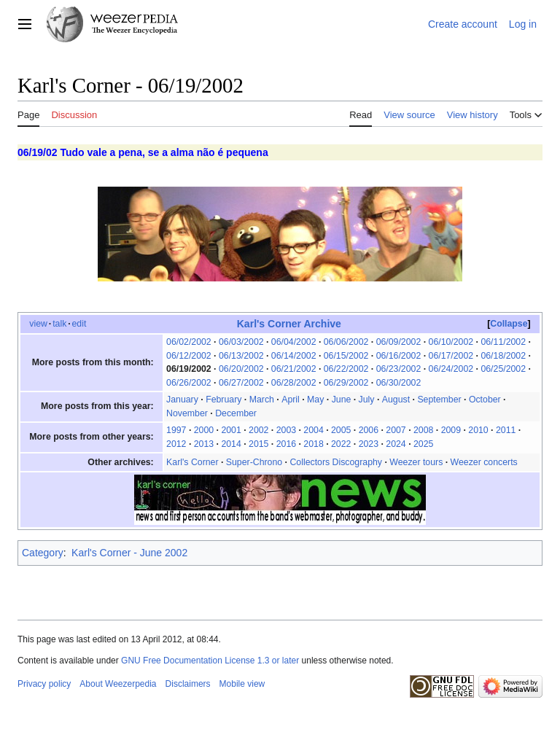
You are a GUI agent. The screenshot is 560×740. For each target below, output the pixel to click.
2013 (204, 444)
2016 (286, 444)
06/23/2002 (399, 369)
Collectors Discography (336, 462)
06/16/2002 (399, 356)
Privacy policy (44, 684)
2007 (396, 430)
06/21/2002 (294, 369)
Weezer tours (416, 462)
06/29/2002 (346, 383)
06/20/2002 (241, 369)
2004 (313, 430)
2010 (478, 430)
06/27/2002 (241, 383)
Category (43, 553)
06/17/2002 (451, 356)
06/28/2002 (294, 383)
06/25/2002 (503, 369)
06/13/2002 (241, 356)
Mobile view (242, 684)
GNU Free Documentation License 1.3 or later (210, 661)
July (367, 400)
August (396, 400)
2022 (341, 444)
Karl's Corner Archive (289, 324)
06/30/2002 (399, 383)
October (485, 400)
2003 (286, 430)
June (342, 400)
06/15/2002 (346, 356)
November (187, 413)
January (182, 400)
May (315, 400)
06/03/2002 (241, 342)
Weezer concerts (484, 462)
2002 (258, 430)
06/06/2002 (346, 342)
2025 (423, 444)
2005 (341, 430)
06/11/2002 (503, 342)
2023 (369, 444)
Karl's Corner (192, 462)
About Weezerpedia (118, 684)
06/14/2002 (294, 356)
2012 (176, 444)
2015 (258, 444)
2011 (506, 430)
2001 (231, 430)
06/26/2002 (189, 383)
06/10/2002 (451, 342)
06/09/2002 (399, 342)
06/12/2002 (189, 356)
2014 (231, 444)
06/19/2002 (189, 369)
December (236, 413)
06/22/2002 (346, 369)
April (291, 400)
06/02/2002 (189, 342)
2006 (369, 430)
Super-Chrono (254, 462)
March (262, 400)
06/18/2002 (503, 356)
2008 (423, 430)
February (223, 400)
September (439, 400)
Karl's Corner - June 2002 (129, 553)
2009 (451, 430)
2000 (204, 430)
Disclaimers (188, 684)
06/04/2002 (294, 342)
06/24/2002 (451, 369)
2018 (313, 444)
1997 (176, 430)
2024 (396, 444)
